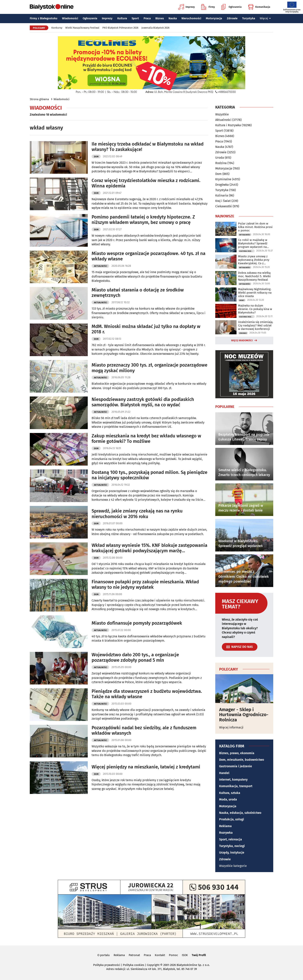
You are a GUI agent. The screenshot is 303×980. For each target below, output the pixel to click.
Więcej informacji (231, 727)
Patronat (134, 955)
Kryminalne (223, 179)
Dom (96, 157)
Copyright (153, 965)
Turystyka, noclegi (232, 846)
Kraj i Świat (223, 201)
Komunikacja (259, 7)
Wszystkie (222, 114)
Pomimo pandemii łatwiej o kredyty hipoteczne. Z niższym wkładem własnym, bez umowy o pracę (143, 220)
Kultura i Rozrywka (228, 125)
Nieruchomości (191, 18)
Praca (147, 18)
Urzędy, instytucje (232, 853)
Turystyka (249, 18)
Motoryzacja (214, 18)
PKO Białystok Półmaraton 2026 (120, 28)
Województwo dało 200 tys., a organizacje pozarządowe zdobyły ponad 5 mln (135, 658)
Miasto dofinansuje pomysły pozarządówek (137, 623)
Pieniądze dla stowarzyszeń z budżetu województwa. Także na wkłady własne (147, 694)
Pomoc (173, 955)
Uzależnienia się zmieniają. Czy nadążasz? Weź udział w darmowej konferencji (256, 325)
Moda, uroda (228, 799)
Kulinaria (222, 195)
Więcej (265, 18)
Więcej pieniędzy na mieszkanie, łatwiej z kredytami (146, 767)
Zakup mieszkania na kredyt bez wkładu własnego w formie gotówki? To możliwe (146, 439)
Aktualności (100, 266)
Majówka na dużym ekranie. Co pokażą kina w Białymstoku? (255, 309)
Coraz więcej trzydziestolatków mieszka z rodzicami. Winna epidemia (146, 183)
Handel (224, 773)
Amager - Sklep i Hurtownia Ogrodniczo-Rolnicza (244, 715)
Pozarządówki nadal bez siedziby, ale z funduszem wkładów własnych (144, 731)
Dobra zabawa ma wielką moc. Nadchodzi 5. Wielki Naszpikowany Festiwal (254, 276)
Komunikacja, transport (236, 786)
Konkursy (57, 28)
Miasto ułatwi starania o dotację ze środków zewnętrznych (138, 293)
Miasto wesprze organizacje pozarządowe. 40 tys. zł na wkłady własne (149, 256)
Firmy (208, 7)
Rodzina (221, 163)
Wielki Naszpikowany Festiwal (82, 28)
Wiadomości (70, 18)
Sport (135, 18)
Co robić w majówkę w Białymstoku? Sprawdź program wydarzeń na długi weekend (253, 243)
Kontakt (160, 955)
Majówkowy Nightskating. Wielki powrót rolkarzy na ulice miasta (255, 293)
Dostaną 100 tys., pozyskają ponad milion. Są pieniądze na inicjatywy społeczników (149, 475)
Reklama (225, 826)
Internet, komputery (233, 780)
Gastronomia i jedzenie (236, 766)
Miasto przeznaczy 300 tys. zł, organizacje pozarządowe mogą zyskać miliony (149, 368)
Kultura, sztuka (230, 793)
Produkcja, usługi (232, 819)
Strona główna (39, 99)
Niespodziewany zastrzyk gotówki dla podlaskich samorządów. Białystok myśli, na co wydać (143, 402)
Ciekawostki (224, 206)
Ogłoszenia (231, 7)
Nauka (173, 18)
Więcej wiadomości (242, 341)
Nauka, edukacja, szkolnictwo (240, 813)
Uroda (220, 158)
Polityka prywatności (107, 965)
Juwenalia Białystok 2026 (155, 28)
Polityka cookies (134, 965)
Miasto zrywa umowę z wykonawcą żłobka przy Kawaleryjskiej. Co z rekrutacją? (254, 260)
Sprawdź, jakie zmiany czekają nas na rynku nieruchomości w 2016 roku (137, 514)
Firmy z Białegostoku (44, 18)
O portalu (104, 955)
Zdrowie (232, 18)
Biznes (160, 18)
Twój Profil (199, 955)
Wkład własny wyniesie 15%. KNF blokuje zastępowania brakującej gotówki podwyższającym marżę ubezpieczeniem (149, 548)
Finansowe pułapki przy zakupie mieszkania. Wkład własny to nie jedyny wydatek (145, 585)
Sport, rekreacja (231, 839)
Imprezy (186, 7)
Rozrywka (226, 833)
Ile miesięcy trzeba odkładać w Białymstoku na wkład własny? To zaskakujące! (148, 147)
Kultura (122, 18)
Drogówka (222, 185)
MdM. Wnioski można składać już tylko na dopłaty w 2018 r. (146, 329)
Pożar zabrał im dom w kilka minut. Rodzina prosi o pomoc (255, 227)
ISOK (185, 955)
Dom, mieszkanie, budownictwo (242, 760)
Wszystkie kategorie (233, 866)
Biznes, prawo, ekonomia (237, 753)
